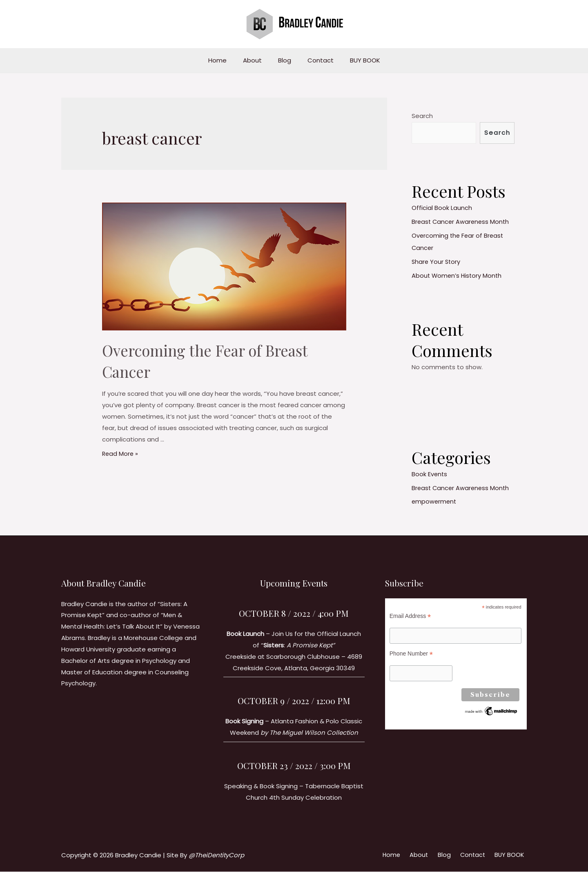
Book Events (430, 474)
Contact (316, 60)
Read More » (121, 454)
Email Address (410, 616)
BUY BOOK (357, 60)
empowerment (435, 502)
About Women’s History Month (458, 276)
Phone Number (411, 655)
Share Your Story (437, 262)
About (256, 60)
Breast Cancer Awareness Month (462, 222)
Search (422, 116)
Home (226, 60)
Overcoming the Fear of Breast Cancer (214, 360)
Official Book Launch (442, 209)
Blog (285, 60)
